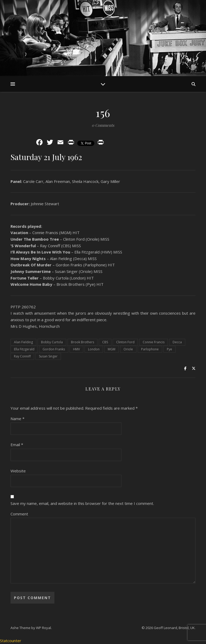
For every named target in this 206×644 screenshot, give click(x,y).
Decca (177, 342)
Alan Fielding (23, 342)
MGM (112, 349)
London (94, 349)
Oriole (128, 349)
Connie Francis (154, 342)
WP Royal (43, 628)
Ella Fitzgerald (24, 349)
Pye (169, 349)
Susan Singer (48, 356)
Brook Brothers (83, 342)
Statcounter (11, 641)
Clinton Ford (125, 342)
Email (17, 445)
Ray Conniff (22, 356)
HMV (76, 349)
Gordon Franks (54, 349)
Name (17, 419)
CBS (105, 342)
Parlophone (150, 349)
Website (18, 471)
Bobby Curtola (52, 342)
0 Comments (103, 125)
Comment (19, 514)
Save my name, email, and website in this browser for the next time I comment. (82, 503)
